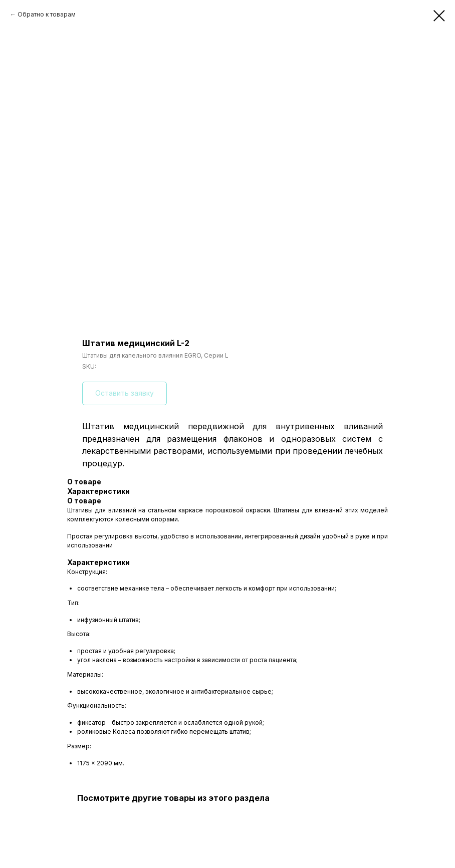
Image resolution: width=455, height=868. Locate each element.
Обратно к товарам (47, 14)
